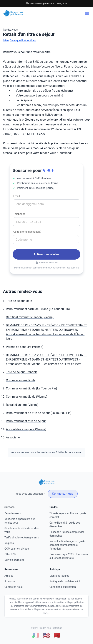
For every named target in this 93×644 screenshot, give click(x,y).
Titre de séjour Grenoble (22, 372)
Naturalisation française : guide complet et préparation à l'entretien (67, 545)
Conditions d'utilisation (63, 587)
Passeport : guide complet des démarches (67, 534)
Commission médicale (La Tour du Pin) (31, 388)
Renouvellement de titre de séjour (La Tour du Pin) (39, 413)
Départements (13, 513)
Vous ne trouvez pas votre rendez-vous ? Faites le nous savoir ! (46, 452)
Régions (9, 543)
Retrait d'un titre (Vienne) (22, 405)
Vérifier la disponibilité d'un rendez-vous (20, 521)
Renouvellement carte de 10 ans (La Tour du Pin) (38, 309)
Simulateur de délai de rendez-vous (22, 530)
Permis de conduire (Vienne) (25, 347)
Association (14, 437)
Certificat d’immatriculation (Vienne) (30, 317)
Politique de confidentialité (65, 581)
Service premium (14, 560)
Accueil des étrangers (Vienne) (26, 429)
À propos (10, 581)
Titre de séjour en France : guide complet (68, 515)
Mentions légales (59, 576)
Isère (6, 40)
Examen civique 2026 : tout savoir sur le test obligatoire (69, 556)
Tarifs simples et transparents (22, 538)
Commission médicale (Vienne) (27, 397)
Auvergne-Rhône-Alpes (23, 40)
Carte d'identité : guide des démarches (65, 525)
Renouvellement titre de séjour (26, 421)
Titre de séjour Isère (19, 301)
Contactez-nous (63, 494)
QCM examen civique (17, 549)
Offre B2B (10, 554)
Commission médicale (21, 380)
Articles (9, 576)
